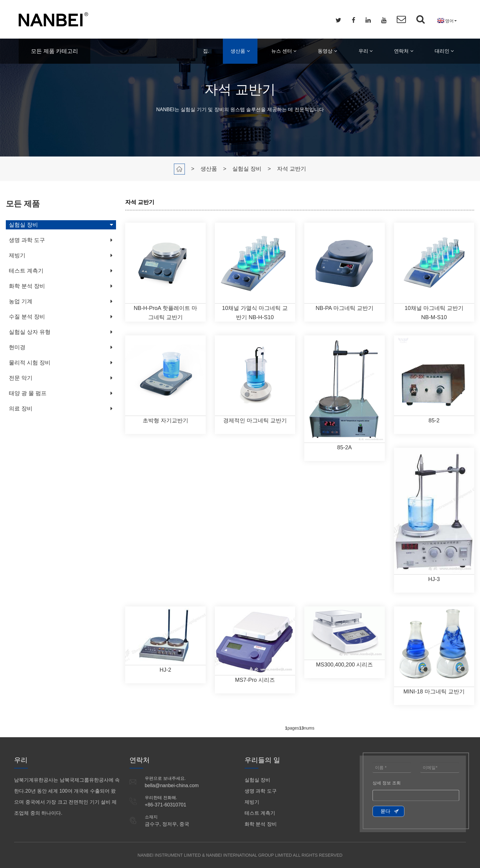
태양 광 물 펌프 (28, 393)
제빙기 (17, 255)
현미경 (17, 347)
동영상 (327, 51)
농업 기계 (21, 301)
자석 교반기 (292, 169)
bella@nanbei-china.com (172, 785)
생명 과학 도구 (27, 240)
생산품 (240, 51)
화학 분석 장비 (27, 286)
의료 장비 (21, 409)
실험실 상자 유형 (30, 332)
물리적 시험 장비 (30, 363)
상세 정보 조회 (387, 783)
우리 (366, 51)
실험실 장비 (247, 169)
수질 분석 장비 (27, 317)
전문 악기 (21, 378)
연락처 (403, 51)
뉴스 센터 (284, 51)
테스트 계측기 (26, 271)
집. (206, 51)
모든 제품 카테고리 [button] (54, 51)
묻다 (385, 811)
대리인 (444, 51)
